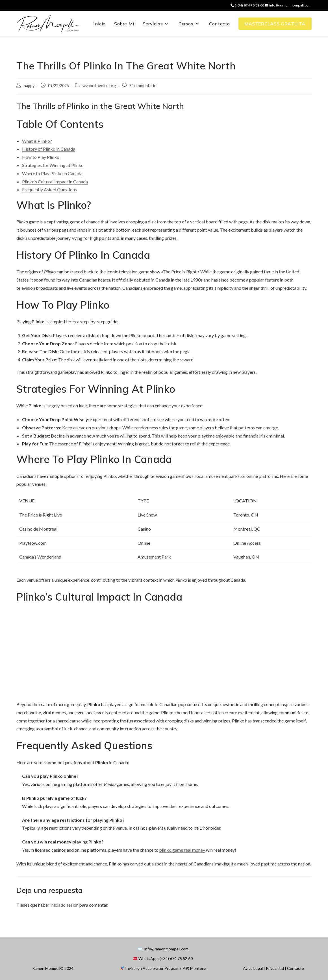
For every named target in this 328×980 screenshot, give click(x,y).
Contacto (296, 968)
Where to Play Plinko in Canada (52, 173)
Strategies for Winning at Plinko (53, 165)
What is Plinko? (37, 141)
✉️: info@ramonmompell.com (163, 949)
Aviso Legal (253, 968)
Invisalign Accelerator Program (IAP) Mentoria (163, 968)
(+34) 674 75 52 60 (248, 5)
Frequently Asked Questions (49, 189)
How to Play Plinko (41, 157)
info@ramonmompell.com (288, 5)
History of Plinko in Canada (49, 149)
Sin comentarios (144, 86)
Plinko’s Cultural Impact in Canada (55, 182)
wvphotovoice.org (99, 86)
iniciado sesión (64, 905)
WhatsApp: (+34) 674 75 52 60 (163, 958)
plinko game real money (182, 850)
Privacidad (275, 968)
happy (29, 86)
